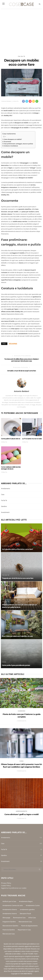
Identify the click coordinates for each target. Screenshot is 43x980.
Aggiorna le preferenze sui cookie (14, 888)
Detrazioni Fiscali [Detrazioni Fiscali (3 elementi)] (25, 914)
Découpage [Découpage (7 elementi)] (6, 918)
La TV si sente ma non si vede (32, 439)
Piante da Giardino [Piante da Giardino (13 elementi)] (9, 930)
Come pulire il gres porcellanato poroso (16, 665)
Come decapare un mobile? (13, 139)
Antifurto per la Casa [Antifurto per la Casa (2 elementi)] (9, 901)
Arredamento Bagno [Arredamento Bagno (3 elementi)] (26, 901)
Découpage (13, 344)
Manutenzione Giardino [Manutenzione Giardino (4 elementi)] (10, 926)
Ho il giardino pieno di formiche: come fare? (17, 549)
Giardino (4, 506)
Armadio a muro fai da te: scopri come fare (22, 371)
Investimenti (5, 512)
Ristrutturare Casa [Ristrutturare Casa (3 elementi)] (9, 934)
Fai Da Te (21, 56)
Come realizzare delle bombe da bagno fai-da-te (11, 468)
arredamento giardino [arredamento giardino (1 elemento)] (27, 909)
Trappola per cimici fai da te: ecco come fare (18, 578)
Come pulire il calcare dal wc (11, 439)
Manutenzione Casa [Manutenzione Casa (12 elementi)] (25, 922)
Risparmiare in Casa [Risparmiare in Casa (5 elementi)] (24, 930)
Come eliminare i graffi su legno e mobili (21, 814)
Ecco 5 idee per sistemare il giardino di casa (17, 636)
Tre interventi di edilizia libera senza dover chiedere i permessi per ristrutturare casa (22, 360)
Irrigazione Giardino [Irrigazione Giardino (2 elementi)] (9, 922)
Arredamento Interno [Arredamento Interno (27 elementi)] (10, 914)
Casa (3, 494)
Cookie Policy (6, 886)
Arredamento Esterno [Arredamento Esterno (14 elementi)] (10, 909)
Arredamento (6, 488)
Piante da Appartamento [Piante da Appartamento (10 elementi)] (29, 926)
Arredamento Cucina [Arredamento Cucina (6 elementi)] (33, 905)
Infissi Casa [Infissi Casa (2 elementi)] (32, 918)
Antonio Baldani (6, 101)
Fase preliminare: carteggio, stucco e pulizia (18, 144)
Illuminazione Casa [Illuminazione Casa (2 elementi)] (19, 918)
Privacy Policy (6, 883)
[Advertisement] (21, 31)
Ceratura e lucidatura (11, 146)
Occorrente (7, 142)
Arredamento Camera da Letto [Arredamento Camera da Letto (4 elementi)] (13, 905)
